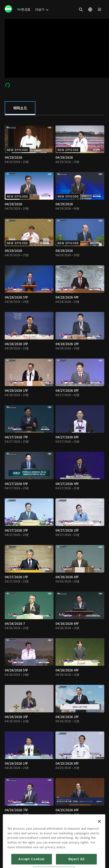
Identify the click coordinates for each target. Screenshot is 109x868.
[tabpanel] (54, 480)
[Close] (99, 836)
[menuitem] (24, 9)
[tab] (20, 108)
